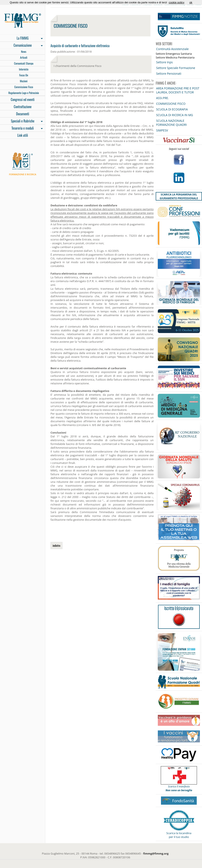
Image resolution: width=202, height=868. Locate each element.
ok (191, 2)
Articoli (24, 57)
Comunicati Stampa (24, 63)
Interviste (24, 69)
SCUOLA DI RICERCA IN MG (175, 115)
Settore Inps (164, 62)
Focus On (24, 75)
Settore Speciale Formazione (176, 68)
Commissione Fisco (24, 87)
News (24, 52)
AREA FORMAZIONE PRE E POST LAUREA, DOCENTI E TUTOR (178, 90)
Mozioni (24, 81)
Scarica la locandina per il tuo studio (179, 835)
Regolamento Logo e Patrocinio (24, 93)
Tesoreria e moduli (21, 129)
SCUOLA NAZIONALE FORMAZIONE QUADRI (171, 123)
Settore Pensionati (169, 74)
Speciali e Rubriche (21, 121)
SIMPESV (162, 130)
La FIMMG (21, 38)
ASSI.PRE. (162, 98)
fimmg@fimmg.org (156, 853)
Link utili (23, 135)
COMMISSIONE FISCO (171, 104)
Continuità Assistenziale (172, 49)
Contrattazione (23, 107)
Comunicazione (21, 46)
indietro (56, 545)
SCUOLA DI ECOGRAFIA (172, 109)
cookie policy (177, 2)
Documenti (23, 114)
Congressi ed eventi (23, 100)
